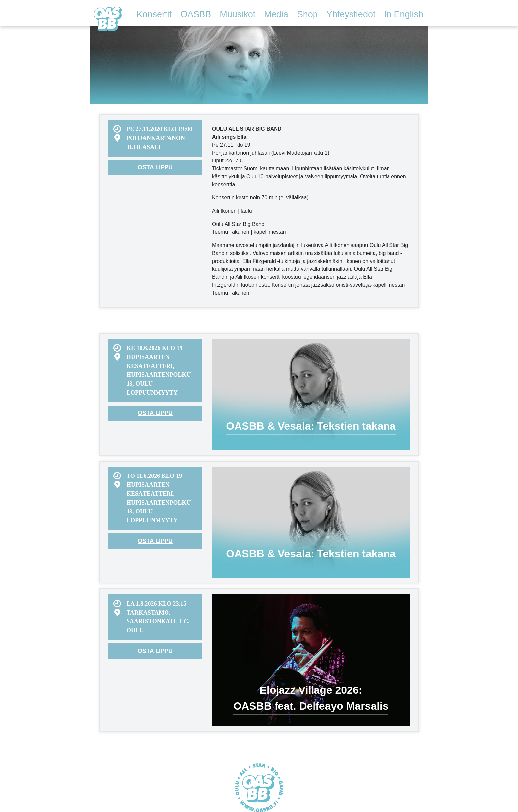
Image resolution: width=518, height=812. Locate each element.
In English (404, 14)
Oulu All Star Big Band (108, 19)
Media (276, 14)
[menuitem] (155, 138)
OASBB (196, 14)
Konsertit (154, 14)
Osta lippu (155, 167)
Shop (307, 14)
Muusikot (238, 14)
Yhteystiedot (351, 14)
